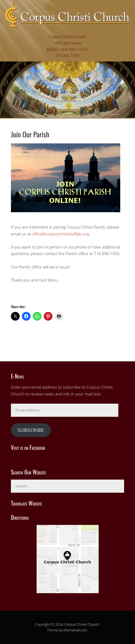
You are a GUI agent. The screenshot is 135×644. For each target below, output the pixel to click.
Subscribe (31, 430)
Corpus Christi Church (82, 624)
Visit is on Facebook (28, 447)
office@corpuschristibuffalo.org (61, 234)
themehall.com (76, 630)
